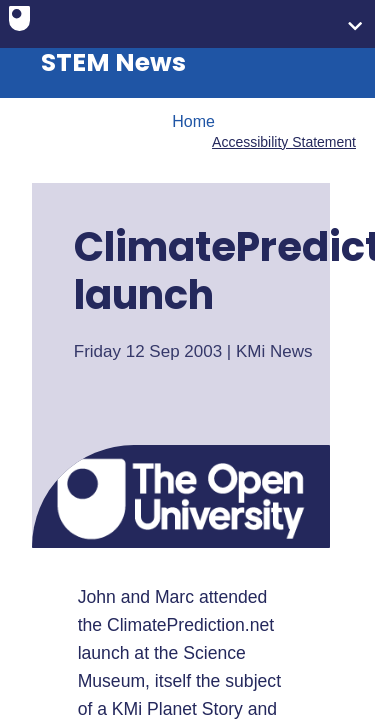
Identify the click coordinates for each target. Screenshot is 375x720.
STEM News (113, 62)
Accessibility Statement (284, 142)
